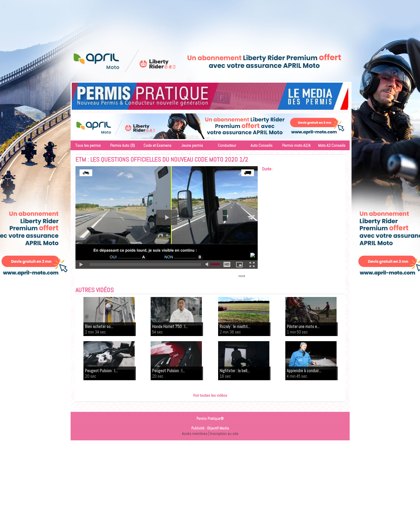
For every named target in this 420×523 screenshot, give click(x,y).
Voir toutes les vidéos (210, 395)
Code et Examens (157, 145)
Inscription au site (224, 433)
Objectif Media (218, 428)
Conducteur (227, 145)
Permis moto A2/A (296, 145)
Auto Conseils (262, 145)
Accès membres (194, 433)
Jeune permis (192, 145)
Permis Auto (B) (123, 145)
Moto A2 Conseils (332, 145)
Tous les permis (88, 145)
